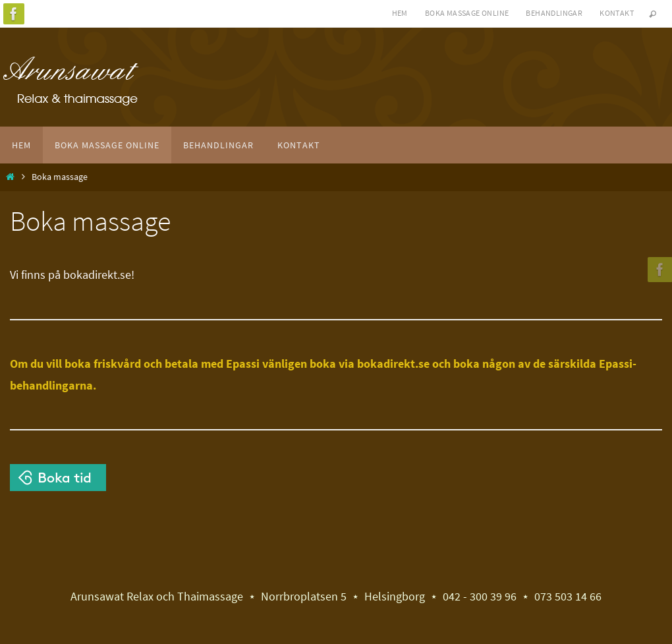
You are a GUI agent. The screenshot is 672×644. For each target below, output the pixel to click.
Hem (400, 13)
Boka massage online (467, 13)
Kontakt (617, 13)
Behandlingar (554, 13)
